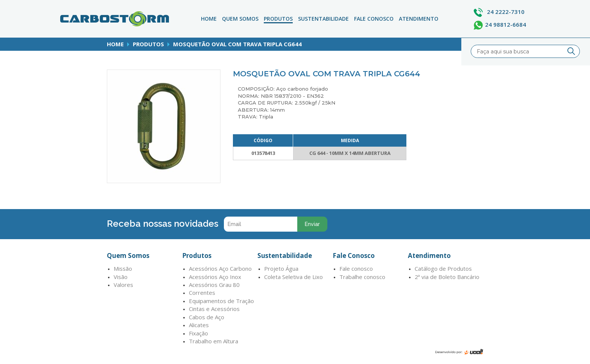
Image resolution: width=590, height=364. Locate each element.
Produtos (278, 19)
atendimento (419, 19)
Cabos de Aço (207, 317)
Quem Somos (240, 19)
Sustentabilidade (323, 19)
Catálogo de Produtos (443, 268)
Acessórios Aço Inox (215, 277)
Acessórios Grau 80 (214, 285)
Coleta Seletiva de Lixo (293, 277)
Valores (123, 285)
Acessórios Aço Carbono (220, 268)
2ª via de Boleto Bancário (447, 277)
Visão (121, 277)
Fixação (198, 333)
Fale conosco (356, 268)
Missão (123, 268)
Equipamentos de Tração (221, 301)
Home (209, 19)
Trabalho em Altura (214, 341)
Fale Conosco (374, 19)
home (115, 44)
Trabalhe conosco (362, 277)
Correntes (202, 293)
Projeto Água (281, 268)
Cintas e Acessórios (214, 309)
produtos (148, 44)
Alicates (199, 325)
